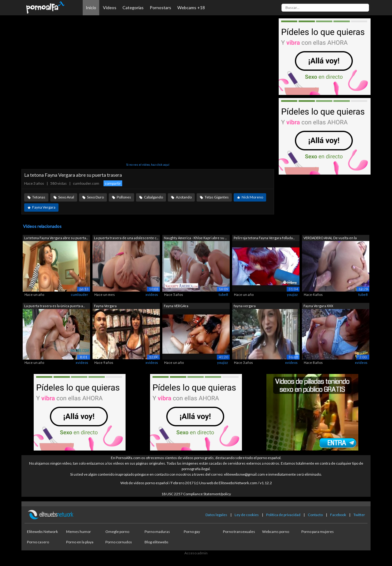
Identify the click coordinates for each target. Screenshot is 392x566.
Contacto (315, 515)
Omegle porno (117, 532)
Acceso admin (196, 553)
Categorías (133, 8)
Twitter (359, 515)
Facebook (338, 515)
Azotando (184, 197)
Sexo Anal (66, 197)
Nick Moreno (252, 197)
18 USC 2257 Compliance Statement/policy (196, 494)
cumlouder (79, 294)
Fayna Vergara (44, 207)
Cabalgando (153, 197)
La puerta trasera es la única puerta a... (55, 306)
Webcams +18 (191, 8)
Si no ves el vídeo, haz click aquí (148, 164)
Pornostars (160, 8)
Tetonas (39, 197)
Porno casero (38, 542)
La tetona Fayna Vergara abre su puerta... (56, 238)
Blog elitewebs (156, 542)
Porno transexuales (239, 532)
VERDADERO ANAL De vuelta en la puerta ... (330, 238)
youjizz (292, 294)
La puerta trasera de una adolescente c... (126, 238)
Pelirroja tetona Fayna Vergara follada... (264, 238)
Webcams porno (276, 532)
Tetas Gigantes (217, 197)
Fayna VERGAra (176, 306)
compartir (113, 183)
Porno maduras (157, 532)
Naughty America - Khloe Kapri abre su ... (195, 238)
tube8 (223, 294)
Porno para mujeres (318, 532)
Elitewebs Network (42, 532)
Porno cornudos (119, 542)
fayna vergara (245, 306)
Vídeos (110, 8)
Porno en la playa (80, 542)
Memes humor (79, 532)
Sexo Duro (95, 197)
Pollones (124, 197)
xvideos (152, 294)
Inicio (91, 8)
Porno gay (192, 532)
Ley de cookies (247, 515)
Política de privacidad (283, 515)
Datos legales (216, 515)
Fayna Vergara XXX (318, 306)
